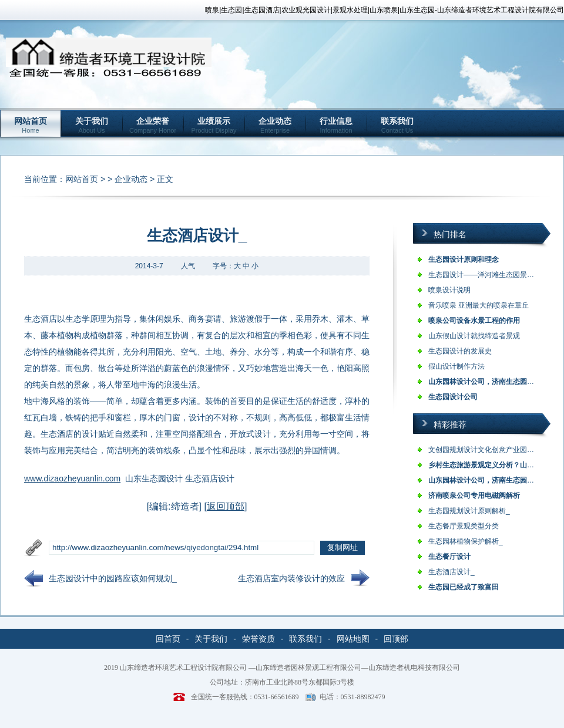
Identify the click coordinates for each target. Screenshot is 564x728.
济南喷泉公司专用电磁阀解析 (474, 496)
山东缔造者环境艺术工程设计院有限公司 (183, 668)
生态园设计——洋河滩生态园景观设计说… (495, 275)
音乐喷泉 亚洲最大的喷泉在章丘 (479, 305)
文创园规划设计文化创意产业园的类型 (488, 450)
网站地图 (353, 639)
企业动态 (275, 125)
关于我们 (92, 125)
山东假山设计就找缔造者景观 (474, 336)
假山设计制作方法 (456, 366)
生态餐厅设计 (449, 557)
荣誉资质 (258, 639)
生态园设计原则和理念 (464, 259)
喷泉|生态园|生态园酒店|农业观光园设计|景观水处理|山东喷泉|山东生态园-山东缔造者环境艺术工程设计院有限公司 (385, 10)
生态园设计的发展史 (460, 351)
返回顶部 (226, 506)
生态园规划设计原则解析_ (469, 511)
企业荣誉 (153, 125)
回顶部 (396, 639)
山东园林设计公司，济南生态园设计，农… (495, 382)
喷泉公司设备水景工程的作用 (474, 321)
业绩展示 (214, 125)
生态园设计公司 (453, 397)
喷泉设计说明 (449, 290)
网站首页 (31, 125)
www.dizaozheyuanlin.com (72, 478)
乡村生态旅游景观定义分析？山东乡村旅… (495, 465)
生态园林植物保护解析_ (466, 541)
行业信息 (336, 125)
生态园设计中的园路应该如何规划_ (113, 578)
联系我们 (397, 125)
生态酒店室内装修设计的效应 (291, 578)
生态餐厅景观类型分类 (464, 526)
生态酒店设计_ (451, 572)
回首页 (168, 639)
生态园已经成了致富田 (464, 587)
